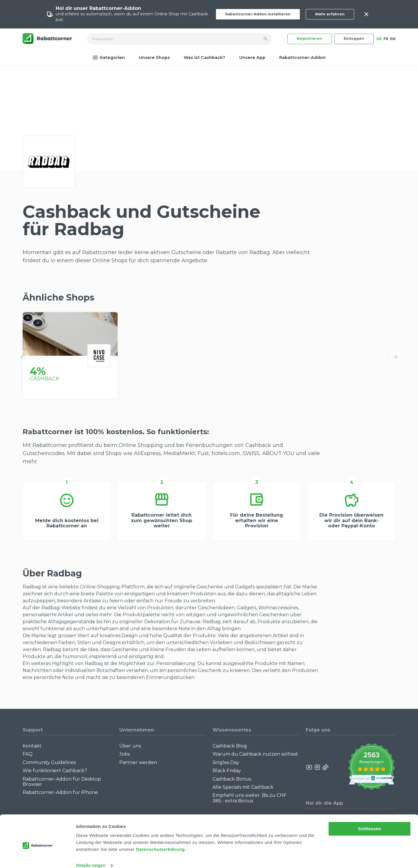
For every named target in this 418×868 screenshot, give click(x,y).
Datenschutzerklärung (161, 841)
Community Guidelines (49, 762)
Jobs (125, 754)
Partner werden (138, 762)
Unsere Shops (154, 57)
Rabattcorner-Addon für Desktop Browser (62, 782)
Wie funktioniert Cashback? (55, 771)
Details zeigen (91, 857)
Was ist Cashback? (205, 57)
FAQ (28, 754)
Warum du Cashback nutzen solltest (255, 754)
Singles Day (226, 762)
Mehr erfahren (330, 14)
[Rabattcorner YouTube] (309, 767)
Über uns (130, 746)
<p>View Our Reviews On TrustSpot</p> (371, 767)
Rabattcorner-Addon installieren (258, 14)
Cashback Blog (230, 746)
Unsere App (252, 57)
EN (393, 39)
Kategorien (109, 57)
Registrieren (310, 38)
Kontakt (32, 746)
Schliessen (369, 820)
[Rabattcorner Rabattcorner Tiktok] (325, 767)
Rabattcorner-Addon (302, 57)
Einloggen (354, 38)
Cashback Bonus (232, 779)
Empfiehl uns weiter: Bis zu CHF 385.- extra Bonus (249, 798)
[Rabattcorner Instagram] (317, 767)
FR (386, 39)
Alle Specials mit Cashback (243, 787)
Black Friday (227, 771)
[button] (23, 357)
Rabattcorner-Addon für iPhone (60, 792)
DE (379, 39)
